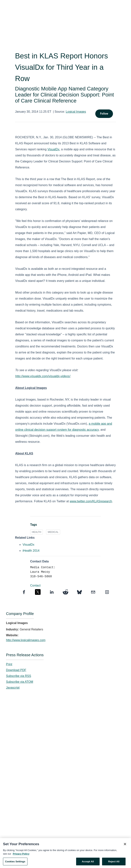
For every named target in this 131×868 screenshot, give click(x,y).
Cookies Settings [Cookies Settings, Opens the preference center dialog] (15, 863)
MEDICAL (53, 532)
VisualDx (53, 149)
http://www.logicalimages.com (26, 640)
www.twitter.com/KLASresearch (91, 501)
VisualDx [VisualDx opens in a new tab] (28, 545)
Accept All (88, 863)
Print (9, 664)
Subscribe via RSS (19, 676)
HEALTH (37, 532)
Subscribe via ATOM (20, 682)
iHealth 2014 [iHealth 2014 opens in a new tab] (31, 551)
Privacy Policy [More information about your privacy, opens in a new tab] (21, 855)
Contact (35, 585)
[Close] (125, 845)
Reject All (114, 863)
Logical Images (76, 112)
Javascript (13, 688)
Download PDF (16, 670)
